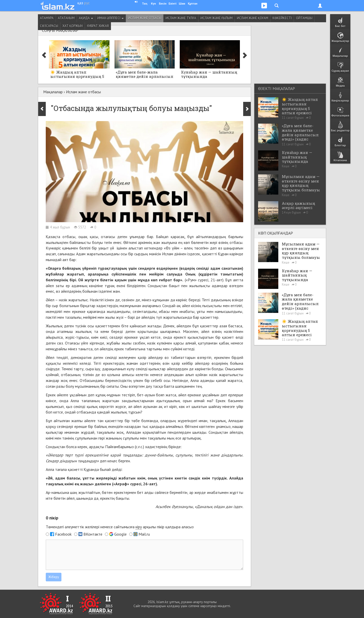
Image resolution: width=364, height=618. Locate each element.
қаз (80, 3)
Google (120, 534)
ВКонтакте (93, 534)
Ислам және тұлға (181, 18)
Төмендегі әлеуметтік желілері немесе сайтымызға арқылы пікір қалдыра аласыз (120, 527)
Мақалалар (53, 92)
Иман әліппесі (110, 18)
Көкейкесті (282, 18)
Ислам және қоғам (253, 18)
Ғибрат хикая (98, 26)
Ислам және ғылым (217, 18)
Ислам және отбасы (145, 18)
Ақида (86, 18)
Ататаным (66, 18)
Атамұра (47, 18)
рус (87, 3)
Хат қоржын (73, 26)
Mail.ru (144, 534)
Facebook (63, 534)
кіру (139, 527)
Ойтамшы (304, 18)
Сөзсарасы (49, 26)
